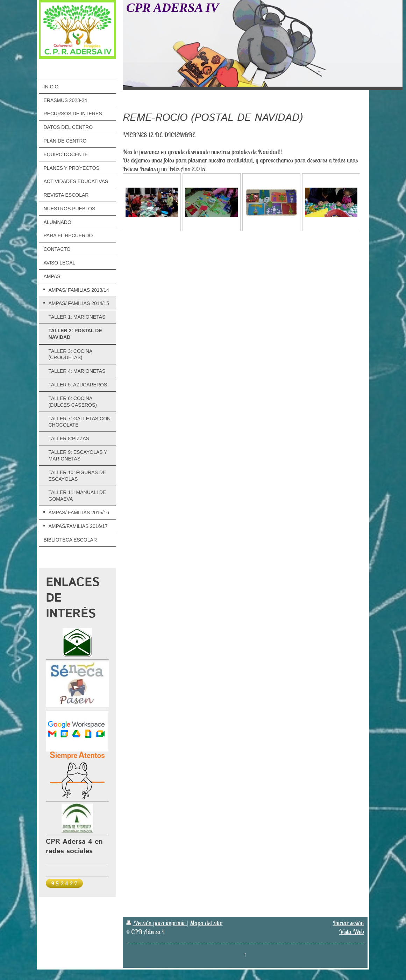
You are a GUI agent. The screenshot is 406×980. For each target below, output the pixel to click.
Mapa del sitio (206, 923)
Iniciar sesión (348, 923)
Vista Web (352, 932)
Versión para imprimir (156, 923)
